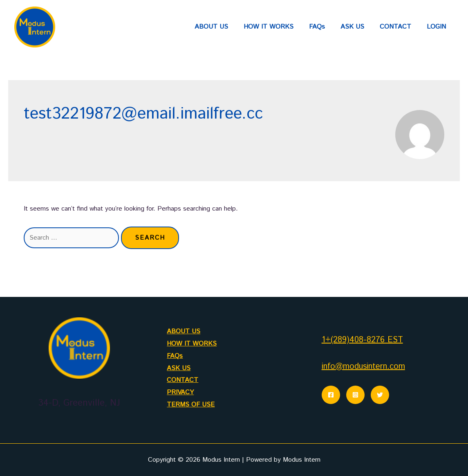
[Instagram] (355, 395)
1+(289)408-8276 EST (362, 340)
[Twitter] (380, 395)
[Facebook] (331, 395)
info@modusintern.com (363, 367)
